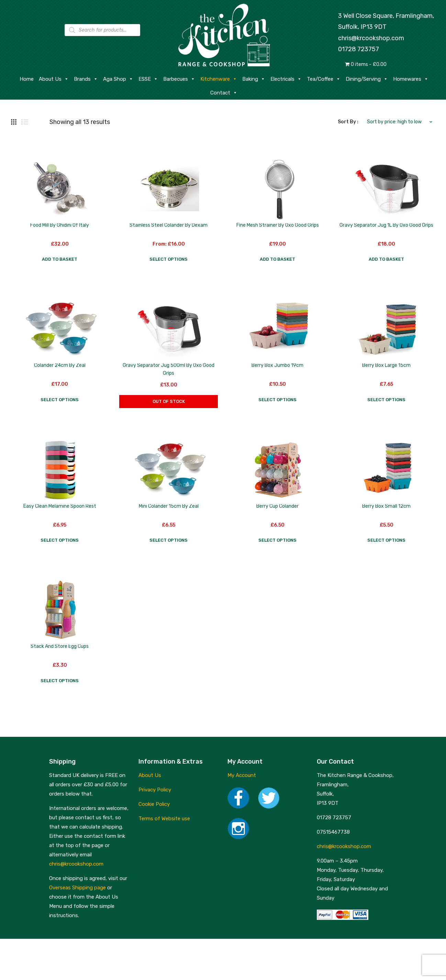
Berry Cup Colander (277, 506)
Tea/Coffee (324, 79)
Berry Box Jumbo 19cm (277, 365)
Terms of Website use (164, 819)
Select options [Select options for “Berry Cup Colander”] (277, 540)
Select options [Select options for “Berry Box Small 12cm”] (386, 540)
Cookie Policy (154, 804)
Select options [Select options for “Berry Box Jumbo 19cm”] (277, 400)
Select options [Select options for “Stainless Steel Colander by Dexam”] (169, 259)
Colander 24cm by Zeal (60, 365)
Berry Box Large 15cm (386, 365)
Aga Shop (118, 79)
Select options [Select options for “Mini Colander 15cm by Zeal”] (169, 540)
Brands (86, 79)
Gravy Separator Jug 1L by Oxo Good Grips (386, 225)
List (25, 122)
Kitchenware (219, 79)
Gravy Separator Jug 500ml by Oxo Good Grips (169, 369)
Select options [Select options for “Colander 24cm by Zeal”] (60, 400)
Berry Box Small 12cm (386, 506)
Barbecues (179, 79)
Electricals (286, 79)
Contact (224, 93)
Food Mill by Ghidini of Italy (60, 225)
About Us (54, 79)
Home (27, 79)
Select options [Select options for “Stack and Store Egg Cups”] (60, 681)
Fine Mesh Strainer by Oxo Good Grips (278, 225)
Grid (14, 122)
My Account (242, 775)
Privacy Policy (155, 790)
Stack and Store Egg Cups (60, 646)
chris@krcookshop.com (371, 38)
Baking (254, 79)
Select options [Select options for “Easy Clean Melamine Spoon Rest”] (60, 540)
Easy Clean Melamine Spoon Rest (60, 506)
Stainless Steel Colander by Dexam (169, 225)
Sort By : (348, 122)
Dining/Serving (367, 79)
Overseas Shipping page (77, 888)
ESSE (148, 79)
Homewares (411, 79)
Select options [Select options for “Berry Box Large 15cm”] (386, 400)
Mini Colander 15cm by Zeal (169, 506)
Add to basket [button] (60, 259)
